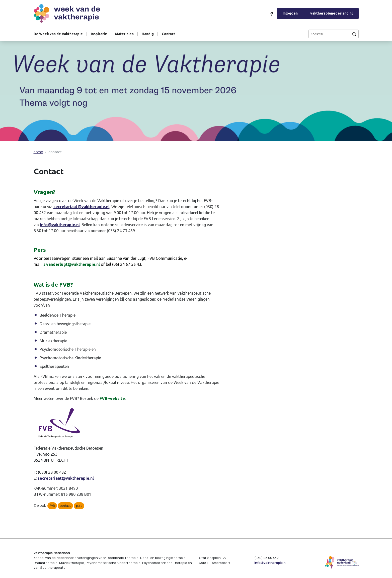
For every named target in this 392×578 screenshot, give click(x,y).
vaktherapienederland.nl (331, 13)
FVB (52, 506)
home (38, 152)
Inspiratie (99, 34)
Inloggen (290, 13)
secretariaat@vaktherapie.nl (82, 207)
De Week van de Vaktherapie (58, 34)
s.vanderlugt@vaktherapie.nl (72, 264)
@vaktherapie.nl (78, 478)
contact (65, 506)
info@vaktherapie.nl (60, 225)
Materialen (124, 34)
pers (79, 506)
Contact (168, 34)
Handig (148, 34)
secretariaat (50, 478)
